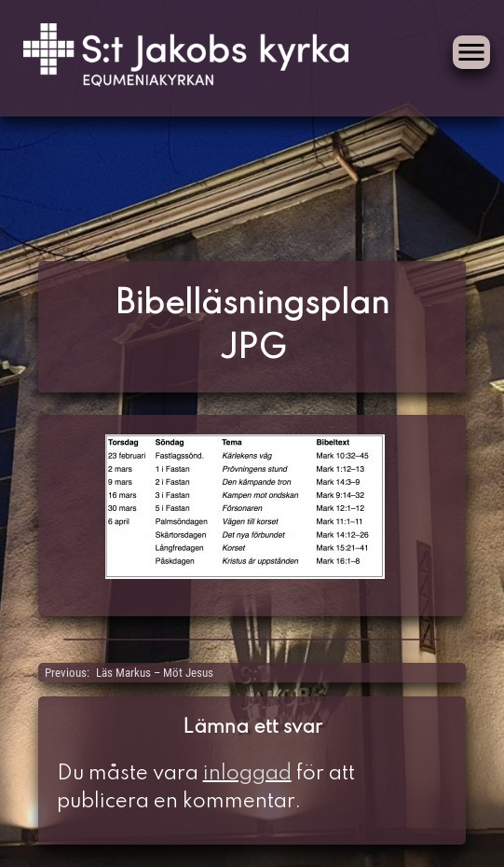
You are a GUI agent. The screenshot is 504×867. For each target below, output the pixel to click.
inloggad (247, 774)
